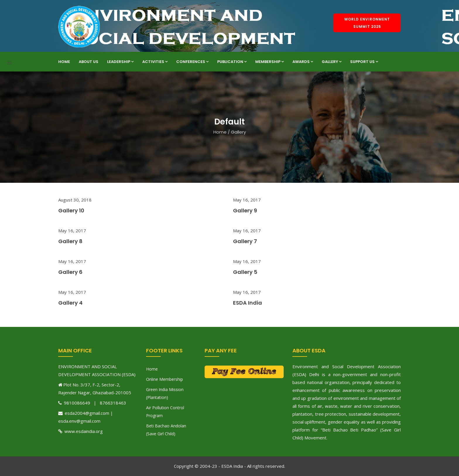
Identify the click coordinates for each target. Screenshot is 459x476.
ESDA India (248, 303)
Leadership (120, 62)
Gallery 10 (71, 210)
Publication (232, 62)
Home (64, 62)
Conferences (192, 62)
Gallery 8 (70, 241)
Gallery (332, 62)
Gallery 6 (70, 272)
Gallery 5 (245, 272)
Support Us (364, 62)
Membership (269, 62)
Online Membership (165, 379)
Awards (303, 62)
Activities (155, 62)
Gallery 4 (70, 303)
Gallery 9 (245, 210)
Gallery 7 (245, 241)
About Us (89, 62)
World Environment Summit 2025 (367, 23)
